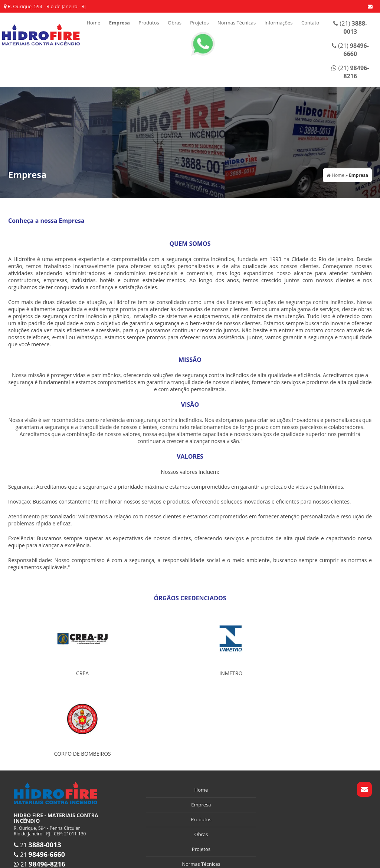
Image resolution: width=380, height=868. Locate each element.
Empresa (119, 23)
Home (93, 23)
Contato (310, 23)
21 (37, 765)
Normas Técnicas (237, 23)
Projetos (199, 23)
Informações (279, 23)
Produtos (149, 23)
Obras (175, 23)
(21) (350, 27)
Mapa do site (201, 828)
